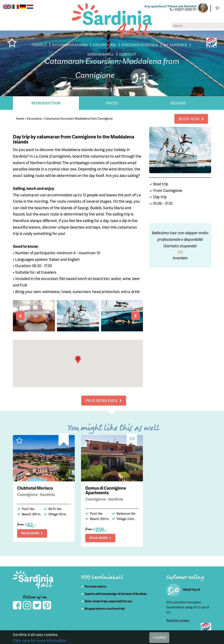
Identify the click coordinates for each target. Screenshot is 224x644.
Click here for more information (39, 640)
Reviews (178, 103)
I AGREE (160, 637)
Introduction (46, 103)
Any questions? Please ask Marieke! (169, 6)
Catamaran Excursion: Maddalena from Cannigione (79, 118)
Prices (112, 103)
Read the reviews (178, 620)
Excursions (34, 118)
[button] (78, 360)
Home (20, 118)
